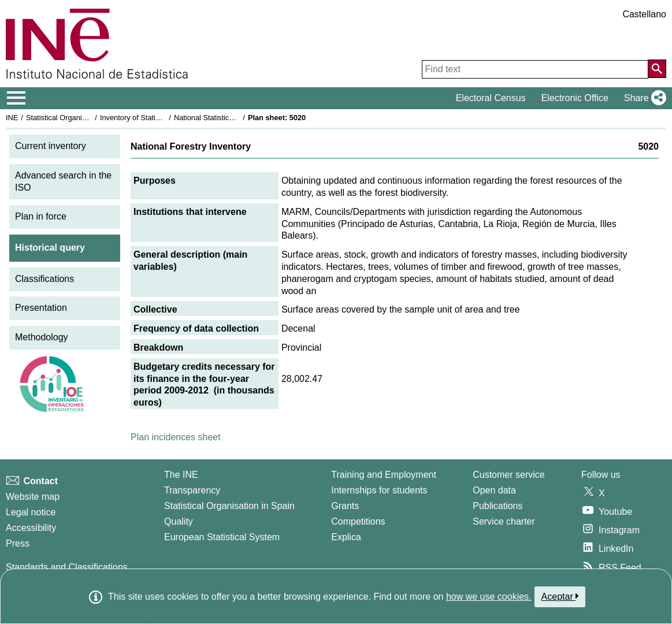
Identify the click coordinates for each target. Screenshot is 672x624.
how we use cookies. (489, 597)
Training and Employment (384, 475)
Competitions (358, 521)
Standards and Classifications (67, 567)
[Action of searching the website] (657, 69)
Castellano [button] (644, 14)
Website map (33, 497)
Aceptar (560, 596)
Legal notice (31, 512)
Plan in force (41, 216)
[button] (643, 98)
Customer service (508, 475)
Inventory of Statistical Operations (155, 118)
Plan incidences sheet (176, 437)
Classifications (44, 279)
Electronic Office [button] (575, 98)
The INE (181, 475)
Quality (179, 521)
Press (18, 543)
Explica (346, 537)
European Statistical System (222, 537)
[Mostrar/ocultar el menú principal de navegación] (16, 98)
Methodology (42, 337)
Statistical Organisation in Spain (78, 118)
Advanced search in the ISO (63, 181)
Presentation (41, 308)
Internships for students (379, 490)
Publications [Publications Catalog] (497, 506)
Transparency (192, 490)
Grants (345, 506)
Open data (494, 490)
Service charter (504, 521)
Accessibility (31, 528)
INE (12, 118)
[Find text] (535, 69)
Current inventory (51, 146)
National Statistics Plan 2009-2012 (231, 118)
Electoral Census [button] (491, 98)
